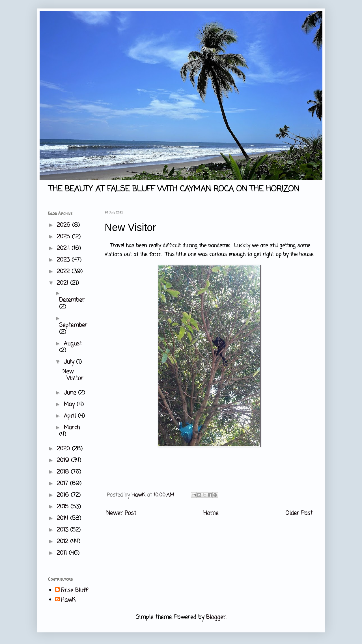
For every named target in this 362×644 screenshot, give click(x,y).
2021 (63, 283)
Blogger (216, 617)
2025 (64, 237)
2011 (63, 553)
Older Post (299, 513)
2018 (64, 472)
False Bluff (74, 591)
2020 (64, 449)
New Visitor (73, 375)
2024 (64, 248)
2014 (63, 518)
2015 (64, 507)
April (71, 416)
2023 (64, 260)
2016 (64, 495)
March (72, 428)
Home (211, 513)
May (70, 404)
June (71, 393)
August (73, 344)
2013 (63, 530)
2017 (63, 484)
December (72, 300)
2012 (63, 542)
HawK (68, 600)
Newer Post (121, 513)
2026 (64, 225)
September (73, 325)
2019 (64, 460)
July (70, 362)
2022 (64, 272)
